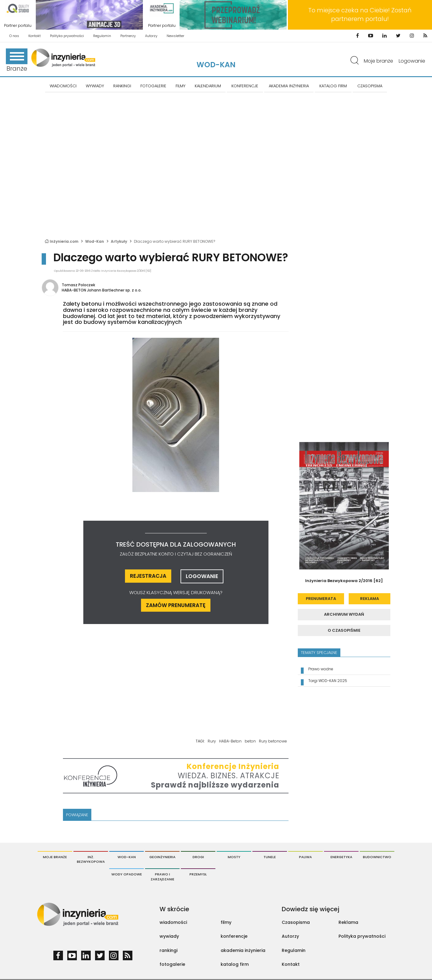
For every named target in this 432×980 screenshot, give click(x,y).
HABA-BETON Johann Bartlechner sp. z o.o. (102, 290)
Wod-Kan (216, 65)
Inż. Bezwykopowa (91, 859)
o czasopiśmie (344, 630)
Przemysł (198, 874)
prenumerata (321, 599)
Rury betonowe (273, 741)
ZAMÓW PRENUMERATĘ (176, 605)
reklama (370, 599)
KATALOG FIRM (333, 86)
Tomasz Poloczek (78, 285)
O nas (14, 36)
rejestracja (148, 576)
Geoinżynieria (162, 857)
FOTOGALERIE (153, 86)
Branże (17, 61)
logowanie (202, 576)
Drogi (198, 857)
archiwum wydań (344, 614)
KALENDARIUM (208, 86)
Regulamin (102, 36)
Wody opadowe (127, 874)
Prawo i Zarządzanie (162, 877)
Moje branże (378, 61)
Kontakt (35, 36)
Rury (212, 741)
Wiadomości (63, 86)
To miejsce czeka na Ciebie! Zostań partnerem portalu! (360, 15)
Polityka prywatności (67, 36)
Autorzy (151, 36)
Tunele (270, 857)
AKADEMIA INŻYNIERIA (289, 86)
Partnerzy (128, 36)
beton (250, 741)
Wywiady (95, 86)
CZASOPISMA (370, 86)
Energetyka (341, 857)
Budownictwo (377, 857)
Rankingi (122, 86)
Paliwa (305, 857)
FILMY (181, 86)
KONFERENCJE (245, 86)
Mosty (234, 857)
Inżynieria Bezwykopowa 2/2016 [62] (344, 581)
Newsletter (175, 36)
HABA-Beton (230, 741)
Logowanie (412, 61)
